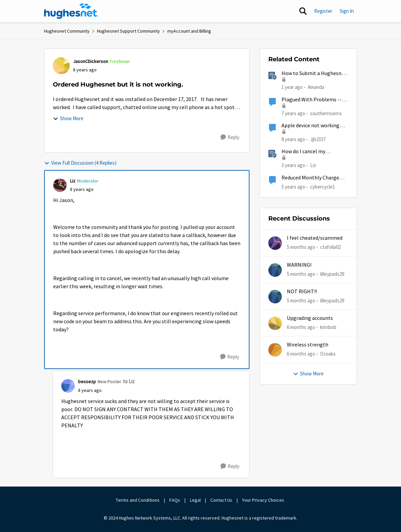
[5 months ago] (301, 247)
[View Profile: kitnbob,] (275, 323)
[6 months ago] (301, 327)
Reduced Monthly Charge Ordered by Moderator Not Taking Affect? (312, 178)
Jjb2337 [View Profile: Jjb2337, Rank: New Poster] (318, 139)
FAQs (175, 500)
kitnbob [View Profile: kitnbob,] (328, 327)
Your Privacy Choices (264, 500)
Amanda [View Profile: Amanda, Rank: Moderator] (316, 87)
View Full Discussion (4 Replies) (80, 163)
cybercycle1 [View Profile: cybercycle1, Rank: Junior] (323, 186)
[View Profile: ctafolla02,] (275, 243)
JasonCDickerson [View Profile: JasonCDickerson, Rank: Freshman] (91, 61)
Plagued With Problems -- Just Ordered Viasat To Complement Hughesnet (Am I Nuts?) (311, 100)
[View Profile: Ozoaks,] (275, 350)
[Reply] (230, 137)
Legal (195, 500)
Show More (68, 118)
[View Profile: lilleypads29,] (275, 270)
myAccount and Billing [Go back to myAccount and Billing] (189, 31)
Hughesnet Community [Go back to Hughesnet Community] (67, 31)
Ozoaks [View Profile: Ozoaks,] (328, 354)
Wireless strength (308, 345)
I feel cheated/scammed (315, 238)
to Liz (129, 381)
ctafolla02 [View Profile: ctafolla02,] (330, 247)
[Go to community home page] (72, 11)
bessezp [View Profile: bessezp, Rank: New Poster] (87, 381)
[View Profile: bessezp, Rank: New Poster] (68, 386)
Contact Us (221, 500)
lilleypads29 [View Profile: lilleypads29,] (332, 274)
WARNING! (299, 265)
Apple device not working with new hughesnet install (313, 126)
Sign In (347, 11)
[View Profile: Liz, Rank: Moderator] (60, 185)
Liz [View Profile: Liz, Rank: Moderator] (73, 181)
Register (323, 11)
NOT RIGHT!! (302, 292)
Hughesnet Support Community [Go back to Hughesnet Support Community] (128, 31)
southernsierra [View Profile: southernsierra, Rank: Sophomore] (326, 113)
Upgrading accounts (310, 318)
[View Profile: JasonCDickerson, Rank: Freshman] (61, 66)
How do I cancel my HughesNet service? (304, 152)
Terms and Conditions (138, 500)
